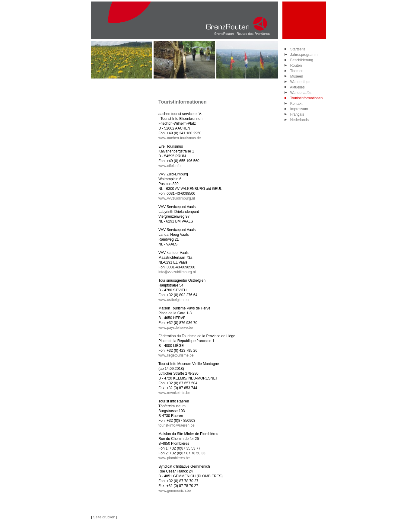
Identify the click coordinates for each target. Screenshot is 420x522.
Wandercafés (300, 93)
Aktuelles (296, 87)
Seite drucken (104, 517)
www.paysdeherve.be (176, 328)
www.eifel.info (169, 166)
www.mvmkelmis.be (174, 393)
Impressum (298, 109)
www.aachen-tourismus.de (180, 138)
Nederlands (298, 120)
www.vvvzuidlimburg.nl (177, 198)
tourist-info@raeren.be (177, 425)
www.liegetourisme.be (176, 355)
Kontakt (295, 104)
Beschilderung (301, 60)
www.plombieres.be (174, 458)
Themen (296, 71)
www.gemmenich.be (175, 491)
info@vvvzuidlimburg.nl (177, 272)
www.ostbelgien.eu (173, 300)
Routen (295, 66)
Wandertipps (299, 82)
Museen (296, 76)
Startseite (297, 49)
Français (296, 114)
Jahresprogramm (303, 55)
